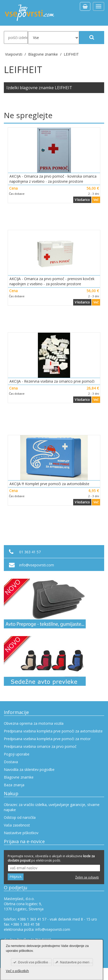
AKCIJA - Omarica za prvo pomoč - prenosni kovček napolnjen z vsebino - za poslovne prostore (52, 281)
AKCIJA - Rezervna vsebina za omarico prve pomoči (52, 381)
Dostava (11, 762)
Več (96, 200)
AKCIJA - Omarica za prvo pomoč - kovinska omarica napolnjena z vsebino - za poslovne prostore (53, 179)
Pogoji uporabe (17, 754)
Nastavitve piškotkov (21, 833)
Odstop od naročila (20, 817)
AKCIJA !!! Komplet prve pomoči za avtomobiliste (49, 484)
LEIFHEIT (71, 54)
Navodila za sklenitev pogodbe (29, 769)
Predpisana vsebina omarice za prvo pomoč (40, 746)
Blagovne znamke (19, 777)
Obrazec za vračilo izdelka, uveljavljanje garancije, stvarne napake (52, 807)
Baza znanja (14, 785)
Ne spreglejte (28, 115)
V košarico (82, 200)
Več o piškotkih (17, 971)
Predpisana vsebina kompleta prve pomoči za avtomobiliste (53, 731)
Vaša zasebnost (17, 825)
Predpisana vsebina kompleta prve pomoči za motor (47, 739)
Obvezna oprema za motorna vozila (34, 723)
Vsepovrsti (14, 54)
